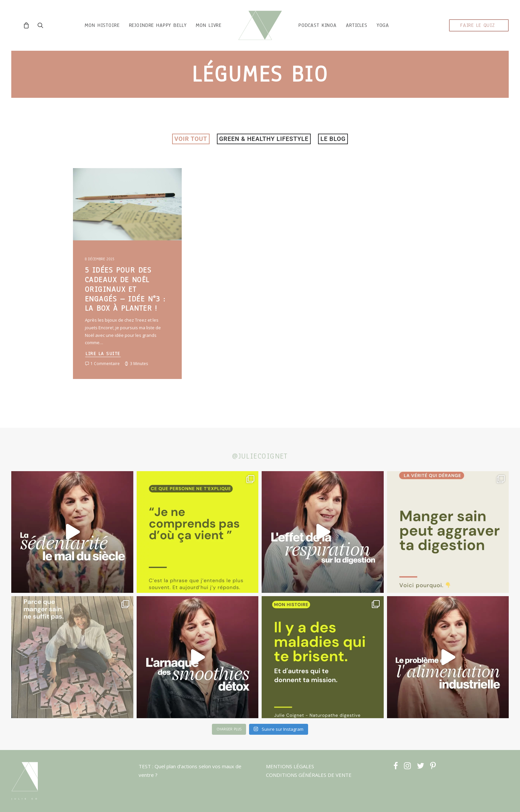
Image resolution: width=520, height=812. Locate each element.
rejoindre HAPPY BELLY (150, 32)
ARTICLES (364, 32)
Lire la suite (103, 367)
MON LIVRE (201, 32)
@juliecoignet (260, 456)
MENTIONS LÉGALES (290, 766)
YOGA (390, 32)
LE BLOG (333, 152)
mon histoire (94, 32)
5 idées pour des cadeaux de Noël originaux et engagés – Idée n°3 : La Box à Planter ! (125, 302)
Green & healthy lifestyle (264, 152)
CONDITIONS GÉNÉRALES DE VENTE (309, 775)
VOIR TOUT (191, 152)
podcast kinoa (325, 32)
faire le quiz (478, 32)
